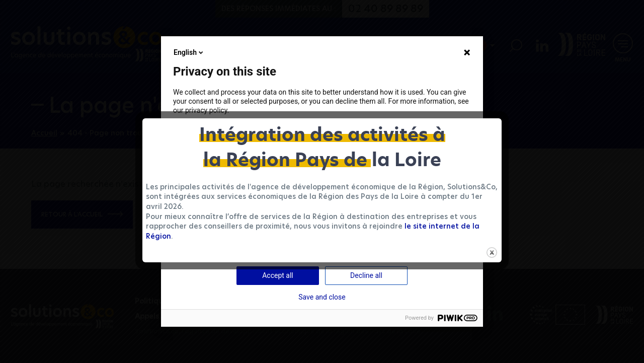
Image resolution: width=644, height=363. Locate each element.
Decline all (366, 275)
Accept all (278, 275)
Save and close (322, 297)
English (189, 52)
